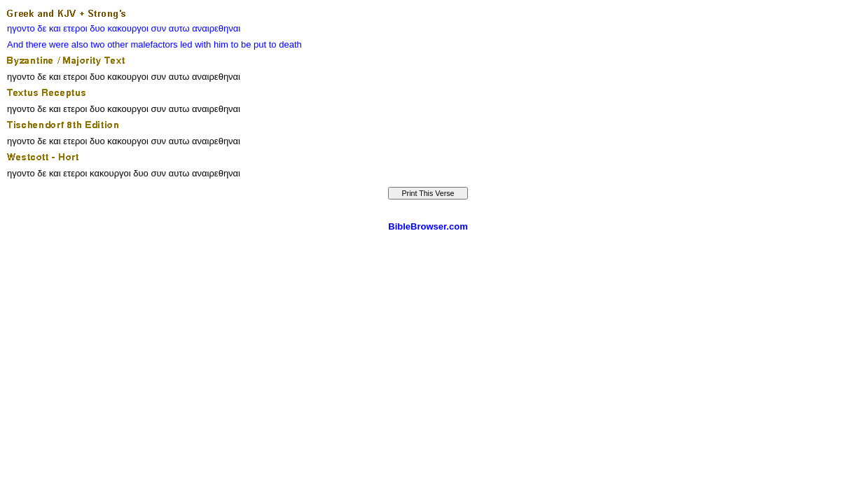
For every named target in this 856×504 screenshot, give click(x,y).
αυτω (179, 28)
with (203, 44)
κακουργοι (128, 28)
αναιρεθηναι (216, 28)
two (97, 44)
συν (159, 28)
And (15, 44)
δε (42, 28)
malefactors (154, 44)
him (221, 44)
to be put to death (267, 44)
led (186, 44)
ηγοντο (21, 28)
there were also (57, 44)
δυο (97, 28)
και (55, 28)
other (118, 44)
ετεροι (75, 28)
